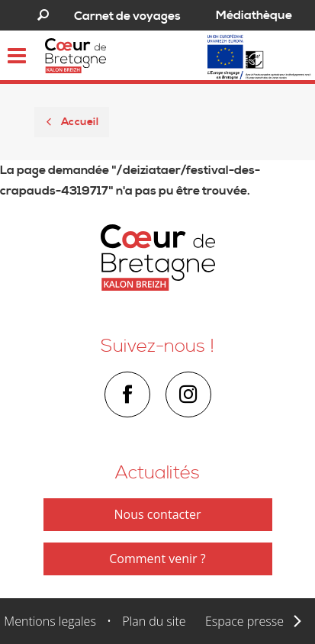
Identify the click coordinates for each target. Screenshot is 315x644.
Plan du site (154, 621)
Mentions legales (50, 621)
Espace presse (244, 621)
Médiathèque (254, 15)
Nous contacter (158, 514)
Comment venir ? (157, 559)
